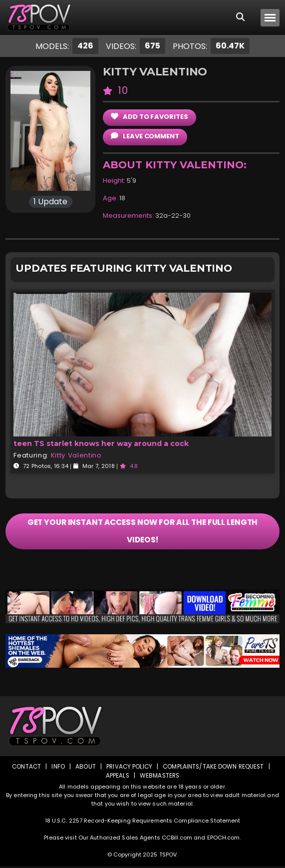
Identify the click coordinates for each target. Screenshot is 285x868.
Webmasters (160, 777)
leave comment (145, 136)
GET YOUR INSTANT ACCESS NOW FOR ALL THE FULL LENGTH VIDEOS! (142, 532)
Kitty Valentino (76, 455)
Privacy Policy (129, 768)
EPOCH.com (224, 840)
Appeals (117, 777)
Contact (25, 768)
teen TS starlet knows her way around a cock (100, 443)
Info (57, 768)
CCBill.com (177, 840)
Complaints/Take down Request (215, 768)
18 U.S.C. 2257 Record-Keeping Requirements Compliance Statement (143, 823)
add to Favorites (149, 117)
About (85, 768)
